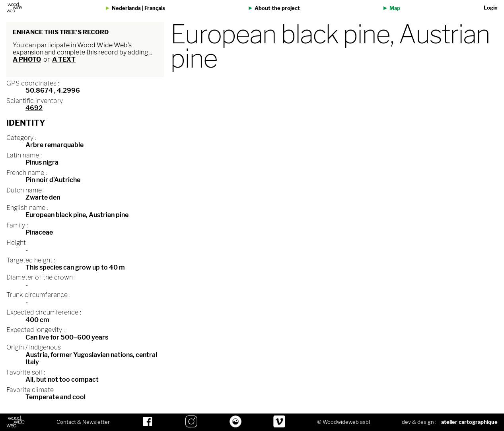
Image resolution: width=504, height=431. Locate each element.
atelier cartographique (469, 422)
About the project (277, 8)
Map (395, 8)
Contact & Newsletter (83, 422)
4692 (34, 108)
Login (491, 8)
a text (64, 59)
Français (155, 8)
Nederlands (126, 8)
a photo (27, 59)
